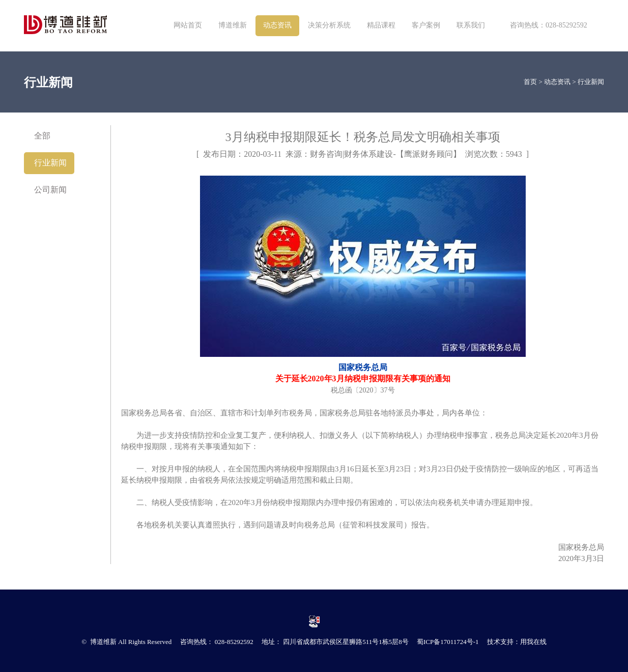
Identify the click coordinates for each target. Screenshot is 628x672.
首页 (530, 82)
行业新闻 (591, 82)
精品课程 (381, 25)
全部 (42, 136)
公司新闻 (50, 190)
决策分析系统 (329, 25)
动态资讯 (277, 25)
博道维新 (233, 25)
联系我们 (471, 25)
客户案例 (426, 25)
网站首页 (188, 25)
